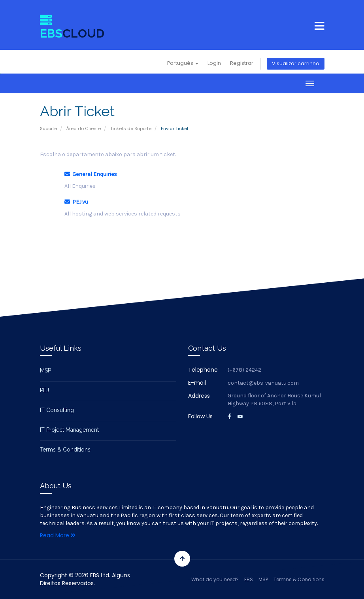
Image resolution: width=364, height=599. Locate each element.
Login (214, 63)
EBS (249, 579)
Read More (58, 535)
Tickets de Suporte (131, 128)
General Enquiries (91, 174)
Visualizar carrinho (296, 63)
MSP (45, 370)
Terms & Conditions (65, 450)
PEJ (44, 390)
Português (183, 63)
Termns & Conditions (299, 579)
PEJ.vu (76, 202)
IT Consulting (57, 410)
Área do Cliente (84, 128)
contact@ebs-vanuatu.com (263, 383)
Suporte (48, 128)
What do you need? (215, 579)
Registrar (242, 63)
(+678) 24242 (244, 370)
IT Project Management (69, 430)
